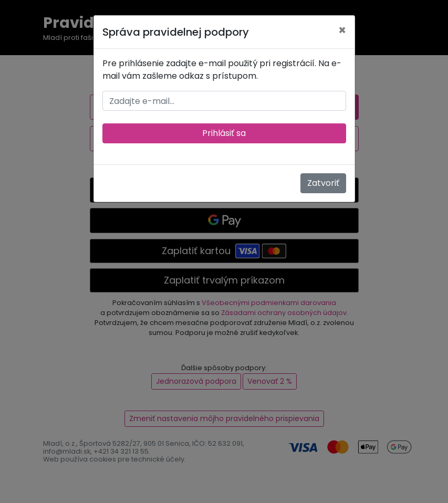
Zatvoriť (323, 183)
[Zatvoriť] (342, 30)
